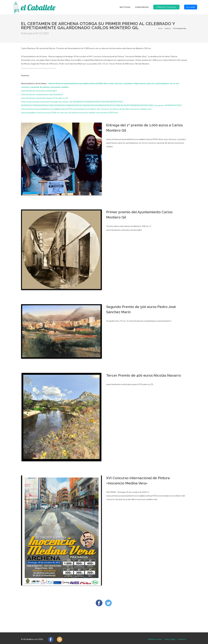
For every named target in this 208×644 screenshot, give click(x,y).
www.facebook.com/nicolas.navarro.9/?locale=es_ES (45, 98)
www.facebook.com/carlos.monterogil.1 (39, 91)
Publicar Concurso (166, 7)
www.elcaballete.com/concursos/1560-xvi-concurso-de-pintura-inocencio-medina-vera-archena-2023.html (69, 113)
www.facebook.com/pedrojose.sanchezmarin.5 (42, 94)
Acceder (191, 7)
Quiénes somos (155, 637)
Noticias (168, 28)
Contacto (182, 637)
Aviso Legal (170, 637)
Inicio (160, 28)
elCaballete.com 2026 (33, 637)
